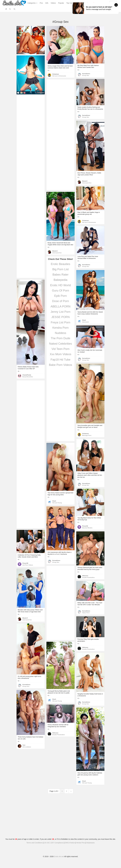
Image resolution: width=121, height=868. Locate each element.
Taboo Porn (86, 613)
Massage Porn (87, 435)
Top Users (70, 3)
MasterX (85, 181)
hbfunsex (85, 576)
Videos (53, 3)
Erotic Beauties (60, 264)
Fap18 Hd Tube (60, 360)
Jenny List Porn (60, 312)
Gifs (47, 3)
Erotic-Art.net (59, 856)
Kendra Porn (60, 328)
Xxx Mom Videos (61, 354)
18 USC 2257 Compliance (54, 843)
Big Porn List (60, 269)
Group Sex (86, 75)
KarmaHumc (86, 74)
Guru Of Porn (60, 290)
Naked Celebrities (60, 344)
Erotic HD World (61, 285)
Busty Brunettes (28, 377)
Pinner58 (85, 526)
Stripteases (90, 843)
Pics (41, 3)
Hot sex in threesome (59, 76)
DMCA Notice (70, 843)
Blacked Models (87, 528)
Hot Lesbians (27, 747)
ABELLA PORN (60, 306)
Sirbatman (56, 74)
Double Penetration (88, 577)
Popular (61, 3)
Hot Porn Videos (28, 565)
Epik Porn (60, 296)
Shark (84, 320)
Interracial (85, 322)
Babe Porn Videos (60, 365)
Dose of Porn (60, 301)
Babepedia (60, 280)
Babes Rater (60, 275)
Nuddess (60, 333)
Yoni (24, 745)
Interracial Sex (87, 183)
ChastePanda (27, 375)
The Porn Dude (60, 338)
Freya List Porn (60, 322)
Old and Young (57, 503)
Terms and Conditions (34, 843)
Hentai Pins (81, 843)
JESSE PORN (60, 317)
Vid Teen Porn (61, 349)
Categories (32, 3)
